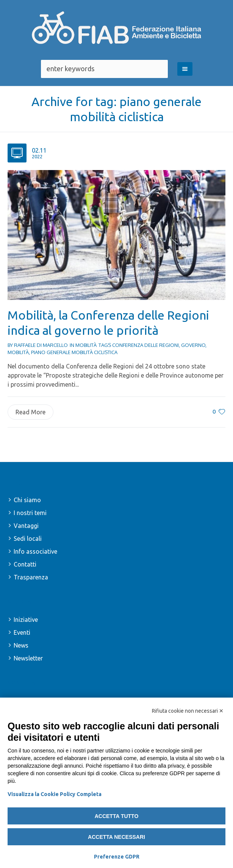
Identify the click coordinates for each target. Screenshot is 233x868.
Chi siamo (27, 500)
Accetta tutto (117, 816)
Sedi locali (28, 539)
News (21, 645)
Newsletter (28, 658)
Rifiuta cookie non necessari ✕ (188, 711)
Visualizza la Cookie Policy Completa (55, 794)
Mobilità (86, 345)
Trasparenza (31, 577)
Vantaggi (26, 526)
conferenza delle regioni (145, 345)
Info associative (35, 551)
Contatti (25, 564)
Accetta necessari (116, 837)
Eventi (22, 632)
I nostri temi (30, 513)
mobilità (18, 352)
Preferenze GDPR (117, 857)
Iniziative (26, 620)
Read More (30, 412)
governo (193, 345)
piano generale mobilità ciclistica (74, 352)
